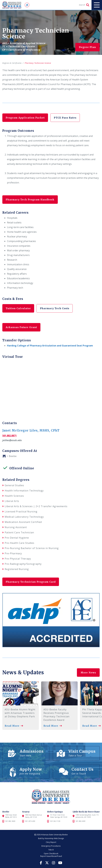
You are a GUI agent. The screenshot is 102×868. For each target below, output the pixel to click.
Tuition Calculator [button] (19, 308)
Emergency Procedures (51, 846)
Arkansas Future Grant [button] (22, 327)
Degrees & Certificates (12, 63)
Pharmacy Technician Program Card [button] (31, 582)
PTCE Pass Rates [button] (66, 118)
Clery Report (51, 842)
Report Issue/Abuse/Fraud (51, 856)
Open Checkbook (51, 854)
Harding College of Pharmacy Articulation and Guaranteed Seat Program (50, 346)
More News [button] (88, 673)
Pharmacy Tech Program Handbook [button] (30, 200)
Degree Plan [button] (87, 47)
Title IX (51, 850)
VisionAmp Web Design (54, 838)
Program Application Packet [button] (25, 118)
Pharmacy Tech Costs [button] (55, 308)
